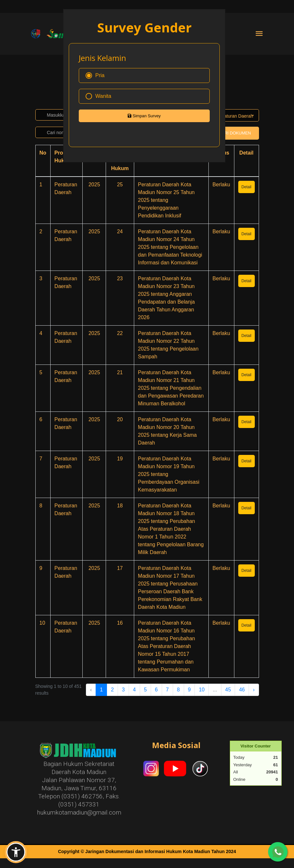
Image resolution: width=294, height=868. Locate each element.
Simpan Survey (144, 116)
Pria (95, 75)
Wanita (98, 96)
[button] (16, 852)
